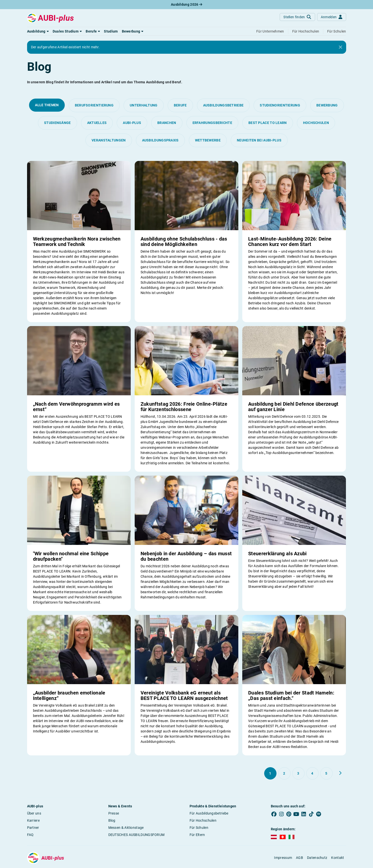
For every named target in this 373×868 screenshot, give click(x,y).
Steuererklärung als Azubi (277, 554)
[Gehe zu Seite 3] (298, 773)
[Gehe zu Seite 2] (284, 773)
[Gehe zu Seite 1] (270, 773)
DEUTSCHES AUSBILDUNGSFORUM (137, 835)
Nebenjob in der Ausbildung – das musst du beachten (186, 556)
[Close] (341, 47)
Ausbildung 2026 (186, 4)
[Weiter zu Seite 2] (340, 773)
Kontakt (338, 858)
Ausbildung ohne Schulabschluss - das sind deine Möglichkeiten (184, 242)
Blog (112, 820)
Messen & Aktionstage (126, 828)
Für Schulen (199, 828)
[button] (38, 31)
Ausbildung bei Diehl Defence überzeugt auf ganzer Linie (293, 407)
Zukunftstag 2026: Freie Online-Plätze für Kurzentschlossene (184, 407)
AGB (300, 858)
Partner (33, 828)
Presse (114, 813)
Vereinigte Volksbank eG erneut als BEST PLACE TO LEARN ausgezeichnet (184, 695)
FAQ (30, 835)
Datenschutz (317, 858)
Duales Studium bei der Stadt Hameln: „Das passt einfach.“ (291, 695)
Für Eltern (197, 835)
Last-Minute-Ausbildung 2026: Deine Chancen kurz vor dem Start (290, 242)
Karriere (33, 820)
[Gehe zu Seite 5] (326, 773)
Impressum (283, 858)
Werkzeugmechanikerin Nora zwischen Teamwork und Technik (77, 242)
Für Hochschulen (203, 820)
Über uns (34, 813)
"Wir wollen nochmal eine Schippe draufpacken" (71, 556)
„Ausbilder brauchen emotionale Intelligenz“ (69, 695)
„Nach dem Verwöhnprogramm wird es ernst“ (76, 407)
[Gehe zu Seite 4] (312, 773)
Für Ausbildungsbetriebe (209, 813)
